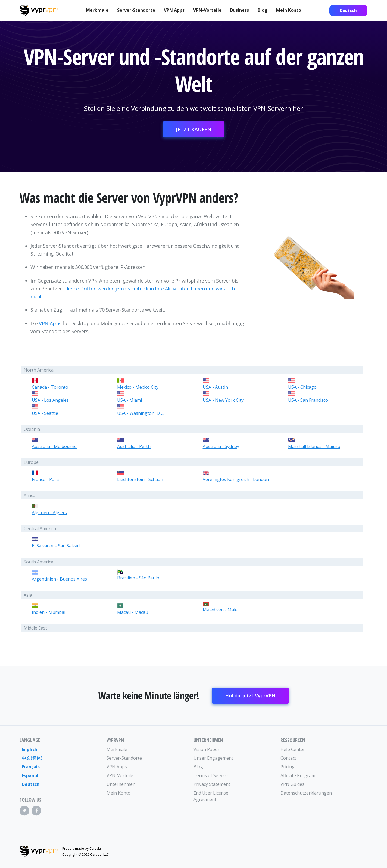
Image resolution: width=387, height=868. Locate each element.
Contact (288, 758)
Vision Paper (206, 749)
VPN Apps (174, 10)
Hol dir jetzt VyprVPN (250, 695)
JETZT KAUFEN (194, 129)
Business (240, 10)
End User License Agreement (211, 796)
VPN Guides (292, 784)
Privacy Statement (212, 784)
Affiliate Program (298, 775)
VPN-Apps (50, 323)
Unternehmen (121, 784)
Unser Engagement (213, 758)
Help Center (293, 749)
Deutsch (348, 10)
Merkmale (97, 10)
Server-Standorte (136, 10)
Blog (263, 10)
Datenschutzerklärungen (302, 793)
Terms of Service (211, 775)
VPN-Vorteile (207, 10)
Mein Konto (289, 10)
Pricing (288, 767)
